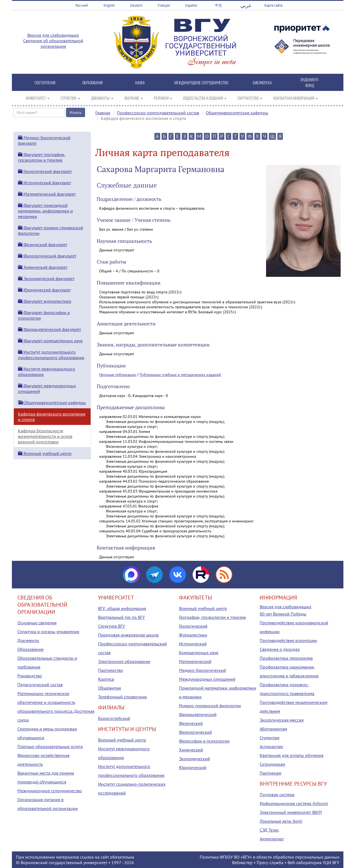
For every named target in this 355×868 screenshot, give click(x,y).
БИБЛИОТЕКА (262, 82)
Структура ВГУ (111, 626)
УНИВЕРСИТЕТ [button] (38, 98)
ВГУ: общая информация (122, 608)
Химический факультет (43, 267)
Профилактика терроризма (286, 658)
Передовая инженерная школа (128, 635)
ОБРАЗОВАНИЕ (93, 82)
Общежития (110, 688)
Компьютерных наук (199, 653)
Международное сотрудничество (50, 791)
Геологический (193, 626)
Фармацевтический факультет (49, 329)
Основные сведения (37, 623)
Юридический (193, 767)
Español (191, 5)
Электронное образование (124, 661)
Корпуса (106, 679)
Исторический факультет (44, 183)
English (109, 5)
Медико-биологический (203, 670)
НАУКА (140, 82)
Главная (103, 113)
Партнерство (111, 670)
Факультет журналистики (45, 301)
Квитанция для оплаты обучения (292, 755)
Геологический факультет (45, 171)
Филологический (195, 732)
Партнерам (270, 773)
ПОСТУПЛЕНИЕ (45, 82)
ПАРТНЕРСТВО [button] (250, 98)
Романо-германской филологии (210, 706)
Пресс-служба (270, 862)
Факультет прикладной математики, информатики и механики (45, 211)
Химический (191, 750)
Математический (195, 661)
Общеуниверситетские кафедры (237, 113)
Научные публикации (118, 375)
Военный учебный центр (45, 453)
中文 (219, 5)
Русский (82, 5)
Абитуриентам (273, 729)
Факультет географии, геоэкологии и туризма (42, 157)
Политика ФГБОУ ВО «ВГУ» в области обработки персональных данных (269, 857)
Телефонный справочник (123, 697)
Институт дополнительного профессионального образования (51, 355)
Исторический (193, 644)
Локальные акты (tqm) (281, 821)
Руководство (30, 676)
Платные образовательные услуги (50, 746)
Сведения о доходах (280, 649)
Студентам (269, 738)
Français (164, 5)
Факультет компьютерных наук (50, 341)
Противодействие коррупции (288, 640)
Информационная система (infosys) (294, 803)
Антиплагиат (272, 839)
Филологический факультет (47, 256)
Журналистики (193, 635)
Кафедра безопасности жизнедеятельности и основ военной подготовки (45, 436)
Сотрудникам (272, 764)
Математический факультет (47, 194)
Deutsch (136, 5)
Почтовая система (277, 795)
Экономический (194, 759)
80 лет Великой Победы (283, 614)
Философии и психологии (204, 741)
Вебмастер (242, 862)
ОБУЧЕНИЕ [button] (134, 98)
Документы (28, 640)
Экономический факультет (46, 278)
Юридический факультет (44, 290)
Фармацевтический (198, 714)
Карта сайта (273, 5)
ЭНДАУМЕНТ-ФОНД (310, 82)
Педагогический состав (40, 685)
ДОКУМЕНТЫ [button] (102, 98)
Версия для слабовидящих (53, 35)
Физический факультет (43, 244)
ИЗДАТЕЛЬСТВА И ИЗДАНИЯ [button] (205, 98)
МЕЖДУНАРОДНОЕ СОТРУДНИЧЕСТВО (201, 82)
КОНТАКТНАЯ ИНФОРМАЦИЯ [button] (295, 98)
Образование (31, 649)
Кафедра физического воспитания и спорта (52, 417)
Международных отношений (207, 679)
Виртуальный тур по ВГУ (121, 617)
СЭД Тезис (269, 830)
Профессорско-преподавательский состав (158, 113)
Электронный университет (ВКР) (291, 812)
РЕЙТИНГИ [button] (163, 98)
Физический (191, 723)
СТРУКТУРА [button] (70, 98)
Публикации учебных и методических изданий (180, 375)
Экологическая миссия (282, 720)
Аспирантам (271, 746)
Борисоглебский (114, 718)
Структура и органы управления (48, 632)
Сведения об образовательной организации (53, 43)
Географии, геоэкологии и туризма (212, 617)
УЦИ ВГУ (331, 862)
